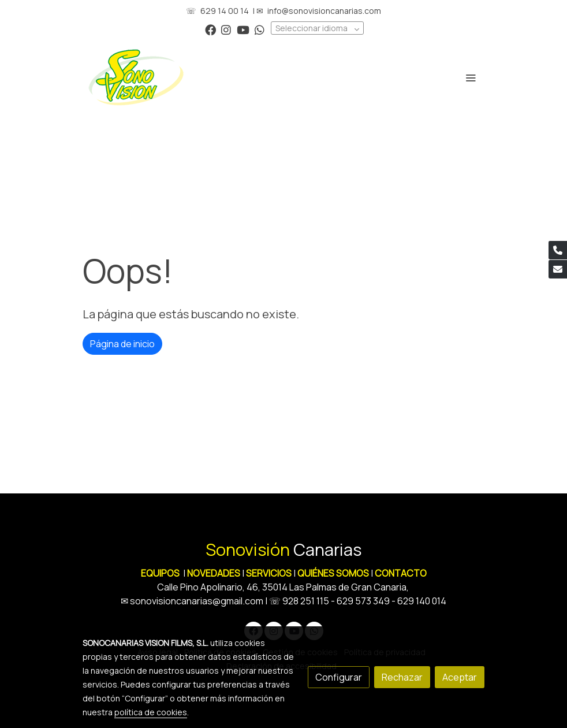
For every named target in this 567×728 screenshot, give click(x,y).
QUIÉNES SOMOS (333, 573)
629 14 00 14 (225, 11)
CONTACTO (401, 573)
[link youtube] (243, 29)
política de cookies (151, 712)
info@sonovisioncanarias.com (324, 11)
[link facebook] (210, 29)
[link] (136, 77)
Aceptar (460, 677)
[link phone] (558, 250)
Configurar (339, 677)
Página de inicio (122, 344)
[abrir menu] (471, 77)
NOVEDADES (215, 573)
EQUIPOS (160, 573)
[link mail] (558, 269)
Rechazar (402, 677)
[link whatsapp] (260, 29)
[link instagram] (226, 29)
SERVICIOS (269, 573)
